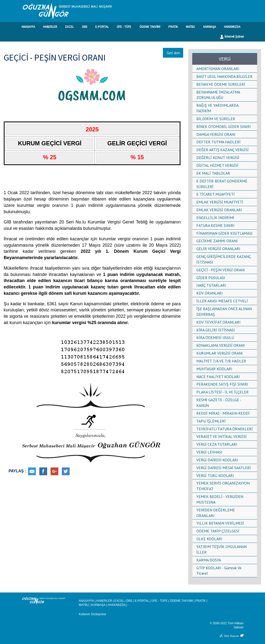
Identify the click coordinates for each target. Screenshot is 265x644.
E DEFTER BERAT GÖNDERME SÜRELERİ (222, 184)
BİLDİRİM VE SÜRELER (216, 119)
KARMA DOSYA (209, 560)
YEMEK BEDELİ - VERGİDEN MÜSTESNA (220, 499)
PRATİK (173, 27)
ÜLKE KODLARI (209, 539)
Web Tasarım (231, 636)
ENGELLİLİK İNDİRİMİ (215, 218)
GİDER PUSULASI (211, 278)
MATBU (190, 27)
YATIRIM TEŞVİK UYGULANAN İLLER (222, 549)
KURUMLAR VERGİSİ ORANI (220, 353)
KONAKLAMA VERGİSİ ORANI (221, 345)
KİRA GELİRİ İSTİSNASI (216, 330)
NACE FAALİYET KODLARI (218, 377)
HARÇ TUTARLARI (211, 285)
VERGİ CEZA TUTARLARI (217, 444)
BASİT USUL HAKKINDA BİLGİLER (224, 76)
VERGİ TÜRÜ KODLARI (215, 475)
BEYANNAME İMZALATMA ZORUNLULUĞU (218, 95)
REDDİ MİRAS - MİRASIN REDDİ (223, 413)
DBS (85, 27)
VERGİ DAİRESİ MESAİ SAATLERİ (224, 468)
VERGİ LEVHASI (209, 452)
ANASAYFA (28, 27)
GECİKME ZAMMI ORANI (217, 241)
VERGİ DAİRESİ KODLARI (217, 460)
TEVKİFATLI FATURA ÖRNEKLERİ (225, 429)
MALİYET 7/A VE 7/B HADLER (221, 361)
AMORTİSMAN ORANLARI (218, 69)
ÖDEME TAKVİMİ (150, 27)
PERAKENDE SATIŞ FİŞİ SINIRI (222, 384)
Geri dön (173, 53)
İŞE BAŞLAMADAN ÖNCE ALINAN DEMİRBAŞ (224, 311)
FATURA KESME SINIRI (215, 225)
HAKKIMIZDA (232, 27)
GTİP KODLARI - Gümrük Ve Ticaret (219, 571)
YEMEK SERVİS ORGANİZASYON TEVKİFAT (223, 486)
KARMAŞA (210, 27)
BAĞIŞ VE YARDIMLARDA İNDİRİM (217, 108)
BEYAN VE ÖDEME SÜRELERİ (221, 84)
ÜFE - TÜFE (124, 27)
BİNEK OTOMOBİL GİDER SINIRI (224, 127)
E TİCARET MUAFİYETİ (216, 194)
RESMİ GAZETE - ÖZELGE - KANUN (219, 403)
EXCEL (69, 27)
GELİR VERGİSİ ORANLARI (218, 249)
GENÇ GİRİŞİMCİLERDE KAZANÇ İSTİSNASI (223, 259)
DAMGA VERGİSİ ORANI (216, 134)
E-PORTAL (102, 27)
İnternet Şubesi (232, 37)
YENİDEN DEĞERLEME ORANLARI (216, 513)
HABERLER (50, 27)
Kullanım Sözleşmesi (92, 614)
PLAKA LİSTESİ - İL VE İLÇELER (223, 392)
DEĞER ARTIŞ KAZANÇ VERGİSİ (223, 150)
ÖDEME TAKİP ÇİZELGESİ (218, 531)
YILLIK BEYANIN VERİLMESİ (220, 523)
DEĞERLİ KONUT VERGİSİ (218, 158)
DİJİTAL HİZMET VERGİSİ (217, 165)
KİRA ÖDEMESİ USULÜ (215, 338)
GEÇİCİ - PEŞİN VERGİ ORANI (221, 270)
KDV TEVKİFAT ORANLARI (218, 322)
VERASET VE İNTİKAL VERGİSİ (222, 436)
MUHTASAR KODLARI (214, 369)
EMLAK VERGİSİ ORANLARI (219, 210)
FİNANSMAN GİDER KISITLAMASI (224, 233)
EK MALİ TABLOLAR (213, 173)
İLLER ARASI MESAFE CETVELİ (222, 301)
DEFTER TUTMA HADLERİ (218, 142)
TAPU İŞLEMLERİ (211, 421)
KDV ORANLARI (210, 293)
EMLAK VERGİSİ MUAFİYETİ (220, 202)
